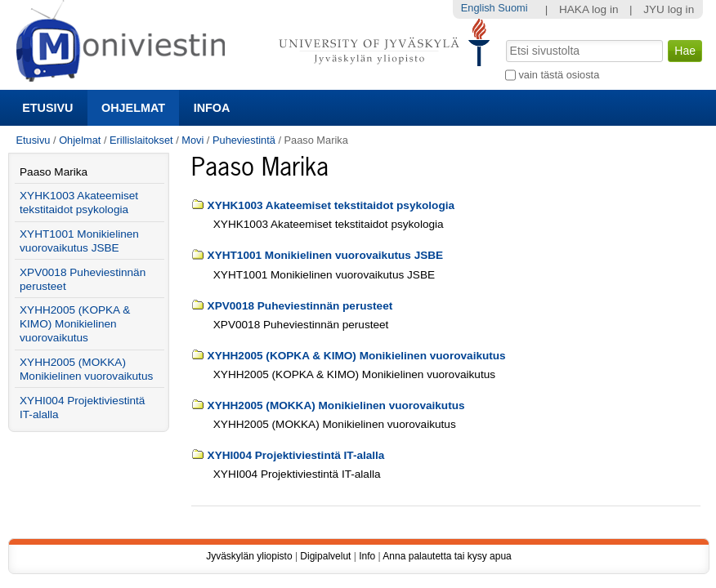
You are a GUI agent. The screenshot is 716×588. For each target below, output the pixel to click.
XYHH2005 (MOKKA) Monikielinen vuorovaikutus (336, 405)
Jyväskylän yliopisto (249, 556)
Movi (192, 140)
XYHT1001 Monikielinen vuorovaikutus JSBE (326, 255)
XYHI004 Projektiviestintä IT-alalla (296, 455)
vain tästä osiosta (559, 75)
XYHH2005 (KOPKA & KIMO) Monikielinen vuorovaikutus (357, 356)
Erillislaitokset (141, 140)
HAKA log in (589, 9)
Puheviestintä (244, 140)
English (478, 8)
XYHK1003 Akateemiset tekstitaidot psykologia (331, 205)
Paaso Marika (54, 172)
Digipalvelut (325, 556)
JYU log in (669, 9)
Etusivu (47, 108)
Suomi (512, 8)
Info (367, 556)
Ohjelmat (133, 108)
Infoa (212, 108)
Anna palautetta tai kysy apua (447, 556)
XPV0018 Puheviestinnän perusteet (300, 306)
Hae (504, 38)
